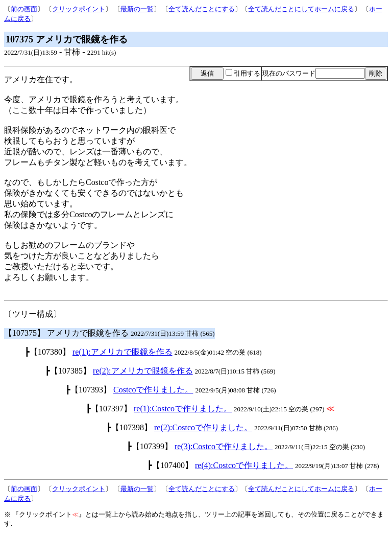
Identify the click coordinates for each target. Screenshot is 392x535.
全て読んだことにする (202, 9)
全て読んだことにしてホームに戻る (301, 9)
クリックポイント (79, 9)
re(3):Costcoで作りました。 (224, 446)
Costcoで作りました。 (153, 390)
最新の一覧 (137, 9)
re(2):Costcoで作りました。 (203, 427)
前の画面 (24, 9)
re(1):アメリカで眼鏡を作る (122, 352)
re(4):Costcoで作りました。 (244, 465)
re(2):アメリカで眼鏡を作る (143, 371)
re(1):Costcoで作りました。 (183, 409)
